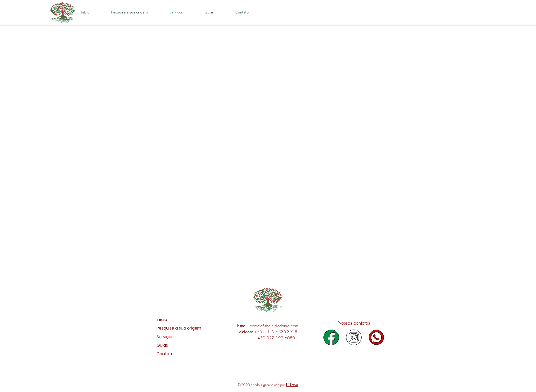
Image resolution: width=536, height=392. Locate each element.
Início (162, 320)
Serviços (165, 337)
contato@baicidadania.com (274, 326)
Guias (162, 345)
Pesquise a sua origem (171, 328)
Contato (165, 354)
